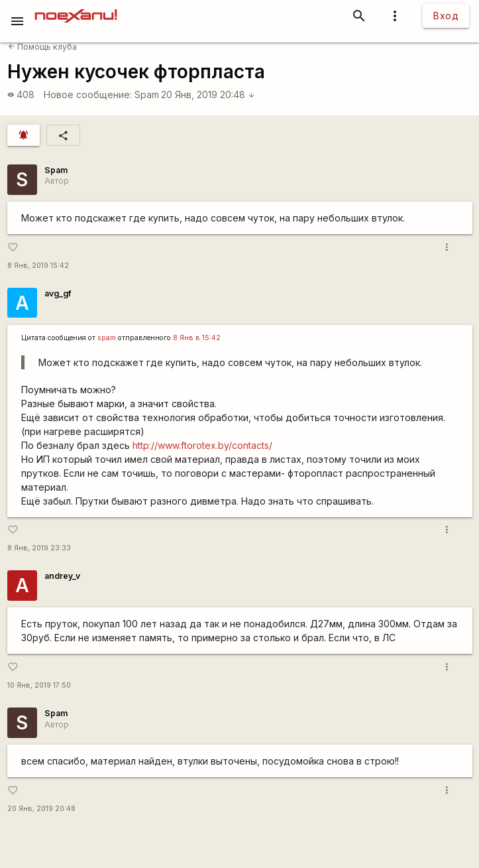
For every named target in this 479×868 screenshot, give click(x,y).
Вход (446, 16)
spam (107, 338)
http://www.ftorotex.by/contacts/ (202, 445)
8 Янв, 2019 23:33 (39, 548)
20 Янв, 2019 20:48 (208, 94)
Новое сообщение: (88, 94)
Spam (147, 94)
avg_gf (58, 293)
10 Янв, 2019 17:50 (39, 685)
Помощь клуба (42, 47)
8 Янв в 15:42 (197, 338)
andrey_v (62, 576)
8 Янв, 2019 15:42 (38, 266)
